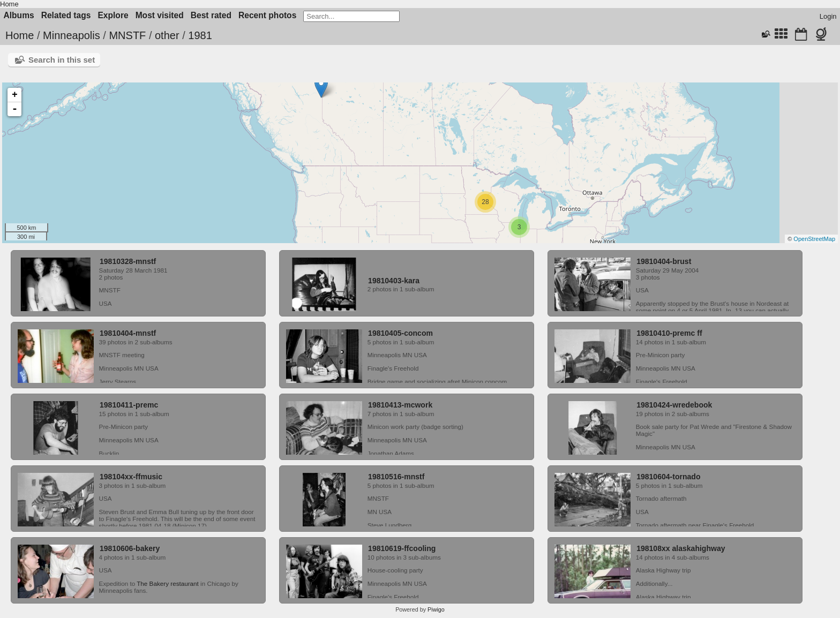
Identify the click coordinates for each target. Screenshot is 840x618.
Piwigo (436, 609)
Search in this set (62, 60)
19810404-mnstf (128, 333)
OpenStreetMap (814, 239)
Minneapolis (72, 35)
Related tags (66, 15)
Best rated (211, 15)
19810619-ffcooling (402, 548)
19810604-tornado (668, 477)
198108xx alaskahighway (681, 548)
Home (9, 4)
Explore (113, 15)
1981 (200, 35)
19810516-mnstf (396, 477)
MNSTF (127, 35)
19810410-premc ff (669, 333)
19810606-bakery (130, 548)
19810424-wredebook (674, 405)
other (167, 35)
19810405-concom (400, 333)
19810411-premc (129, 405)
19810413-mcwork (400, 405)
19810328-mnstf (128, 261)
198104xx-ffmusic (131, 477)
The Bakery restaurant (168, 583)
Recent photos (267, 15)
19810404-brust (664, 261)
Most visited (160, 15)
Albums (19, 15)
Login (828, 16)
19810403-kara (394, 281)
